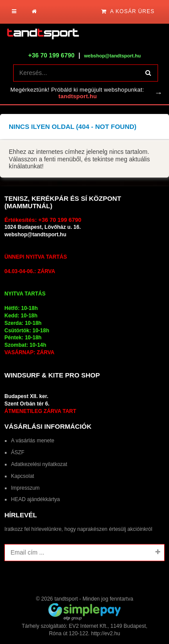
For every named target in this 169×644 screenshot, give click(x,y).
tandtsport (66, 599)
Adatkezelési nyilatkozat (39, 464)
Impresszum (25, 488)
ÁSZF (18, 452)
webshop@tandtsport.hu (35, 235)
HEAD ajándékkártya (35, 499)
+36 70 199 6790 (51, 55)
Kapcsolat (23, 476)
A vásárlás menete (33, 441)
